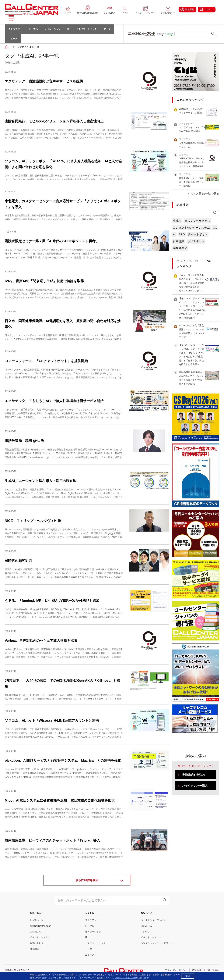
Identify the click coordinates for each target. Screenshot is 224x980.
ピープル (33, 29)
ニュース (13, 39)
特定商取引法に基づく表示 (206, 970)
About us (34, 949)
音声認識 (179, 241)
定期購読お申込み (194, 775)
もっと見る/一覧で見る (205, 194)
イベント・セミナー (145, 13)
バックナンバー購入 (195, 786)
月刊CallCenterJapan (87, 13)
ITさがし (125, 13)
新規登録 (187, 9)
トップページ (37, 920)
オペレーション (53, 29)
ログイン (207, 9)
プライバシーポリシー (176, 970)
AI (174, 234)
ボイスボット (196, 241)
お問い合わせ (168, 13)
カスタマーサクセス (86, 29)
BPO (182, 234)
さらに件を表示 (87, 880)
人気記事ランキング (190, 100)
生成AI (177, 221)
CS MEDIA (109, 13)
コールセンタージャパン (153, 920)
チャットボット (198, 234)
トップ (68, 13)
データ (107, 29)
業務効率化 (180, 248)
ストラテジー (15, 29)
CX (215, 228)
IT (68, 29)
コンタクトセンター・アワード (157, 943)
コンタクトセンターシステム (191, 228)
